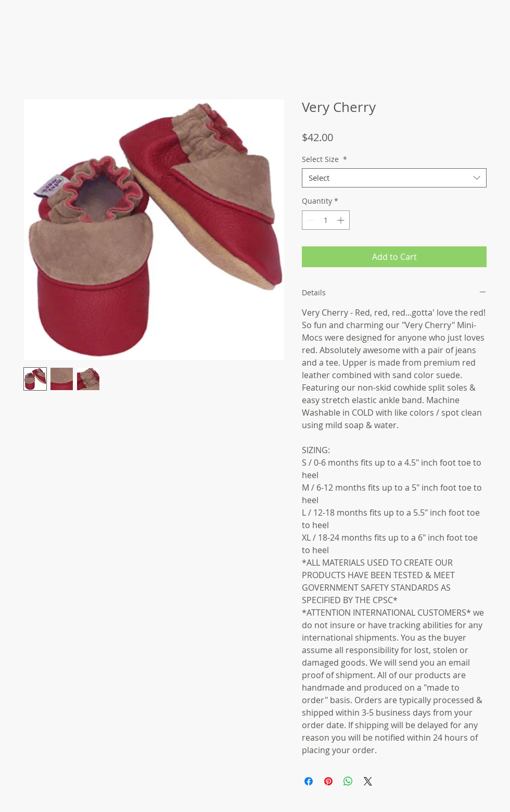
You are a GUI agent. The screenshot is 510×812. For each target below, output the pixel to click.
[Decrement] (310, 220)
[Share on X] (368, 781)
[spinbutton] (326, 220)
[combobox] (394, 178)
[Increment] (342, 220)
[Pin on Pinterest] (328, 781)
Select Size (324, 159)
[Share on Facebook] (309, 781)
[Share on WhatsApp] (348, 781)
